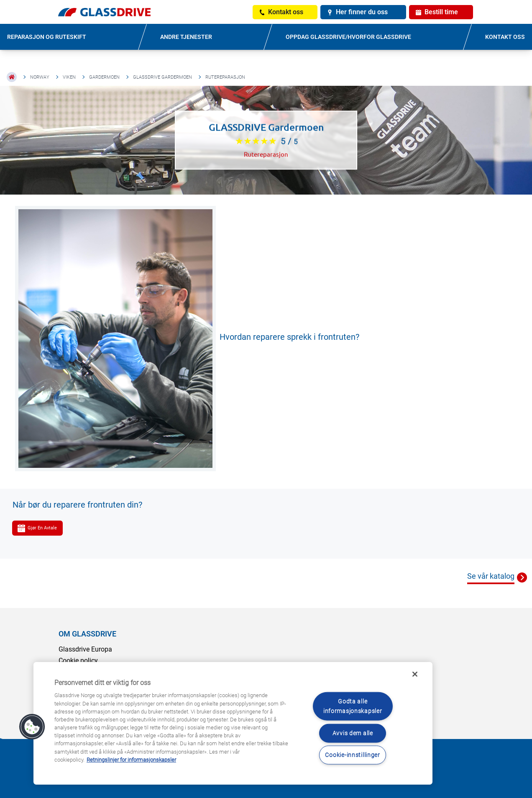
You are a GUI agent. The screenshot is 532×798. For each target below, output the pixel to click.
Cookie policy (78, 661)
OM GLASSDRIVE (87, 634)
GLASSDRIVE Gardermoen (162, 77)
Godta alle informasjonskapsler (353, 706)
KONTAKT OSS (505, 37)
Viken (69, 77)
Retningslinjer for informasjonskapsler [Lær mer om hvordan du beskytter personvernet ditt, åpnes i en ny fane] (131, 760)
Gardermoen (104, 77)
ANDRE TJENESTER (186, 37)
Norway (40, 77)
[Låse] (415, 674)
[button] (32, 727)
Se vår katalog (491, 576)
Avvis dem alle (353, 733)
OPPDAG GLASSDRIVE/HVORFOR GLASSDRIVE (348, 37)
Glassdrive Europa (85, 649)
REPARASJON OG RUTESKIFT (47, 37)
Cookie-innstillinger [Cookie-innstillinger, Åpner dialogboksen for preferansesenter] (352, 755)
